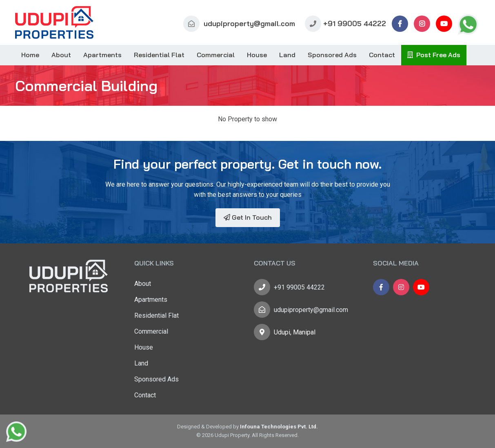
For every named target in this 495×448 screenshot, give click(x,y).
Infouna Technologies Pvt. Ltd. (279, 427)
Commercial (216, 55)
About (61, 55)
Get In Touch (248, 217)
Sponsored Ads (332, 55)
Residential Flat (159, 55)
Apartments (102, 55)
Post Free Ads (434, 55)
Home (30, 55)
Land (287, 55)
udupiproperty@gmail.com (239, 23)
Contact (382, 55)
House (257, 55)
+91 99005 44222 (345, 23)
